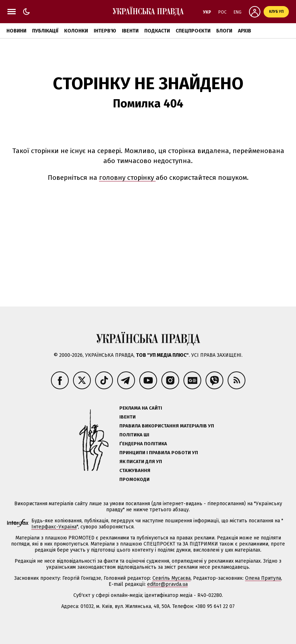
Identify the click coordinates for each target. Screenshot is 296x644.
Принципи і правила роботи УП (159, 453)
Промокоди (134, 479)
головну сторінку (127, 178)
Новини (16, 31)
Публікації (45, 31)
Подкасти (157, 31)
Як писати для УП (141, 462)
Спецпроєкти (193, 31)
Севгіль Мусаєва (172, 578)
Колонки (76, 31)
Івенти (130, 31)
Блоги (224, 31)
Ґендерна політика (143, 444)
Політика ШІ (134, 435)
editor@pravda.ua (167, 584)
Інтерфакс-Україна (54, 527)
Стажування (135, 470)
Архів (245, 31)
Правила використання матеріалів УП (167, 426)
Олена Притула (263, 578)
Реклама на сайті (141, 408)
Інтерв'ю (105, 31)
